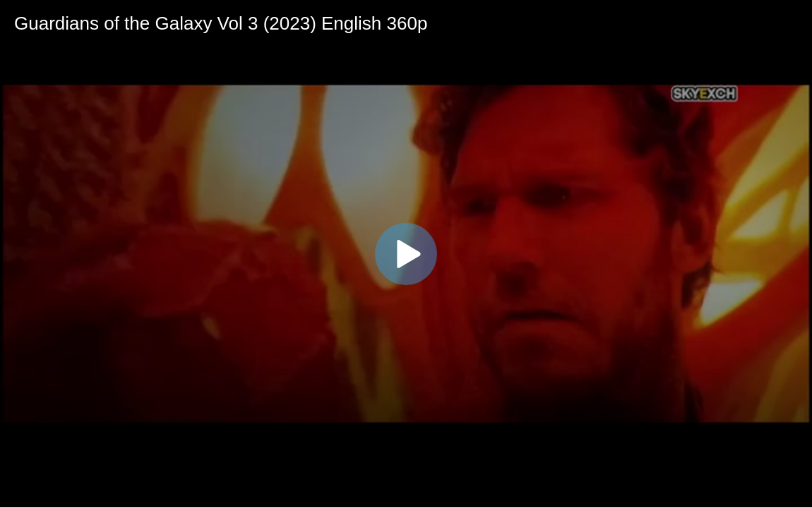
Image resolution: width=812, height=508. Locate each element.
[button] (406, 254)
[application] (406, 254)
